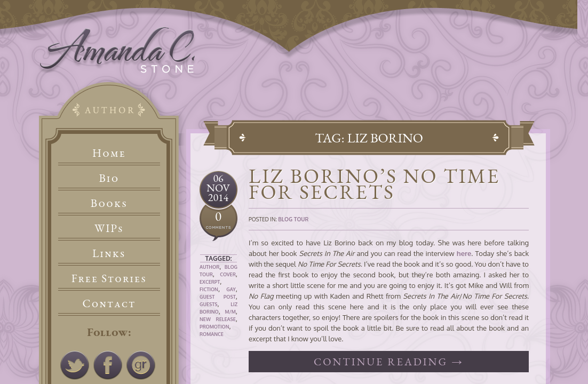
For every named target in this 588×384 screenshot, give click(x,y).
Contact (109, 303)
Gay (231, 289)
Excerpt (210, 282)
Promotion (214, 327)
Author (209, 267)
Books (109, 203)
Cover (228, 274)
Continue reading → (389, 362)
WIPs (109, 228)
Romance (212, 334)
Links (109, 253)
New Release (218, 319)
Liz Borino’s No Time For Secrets (374, 184)
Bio (109, 178)
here (464, 253)
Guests (208, 304)
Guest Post (218, 297)
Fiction (209, 289)
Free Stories (109, 278)
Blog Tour (293, 219)
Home (109, 153)
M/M (230, 312)
